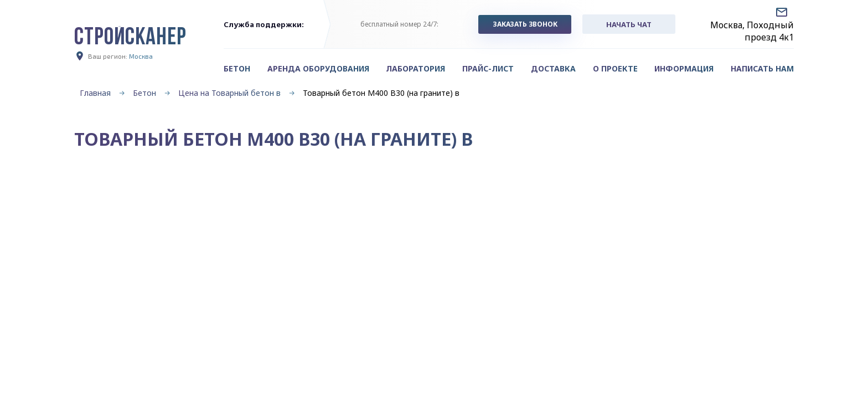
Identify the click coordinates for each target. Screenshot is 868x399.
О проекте (615, 68)
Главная (95, 93)
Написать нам (762, 68)
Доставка (553, 68)
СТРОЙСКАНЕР (130, 38)
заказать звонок (525, 24)
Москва (141, 56)
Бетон (144, 93)
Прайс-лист (488, 68)
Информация (684, 68)
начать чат (629, 24)
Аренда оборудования (318, 68)
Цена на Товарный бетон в (229, 93)
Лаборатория (415, 68)
